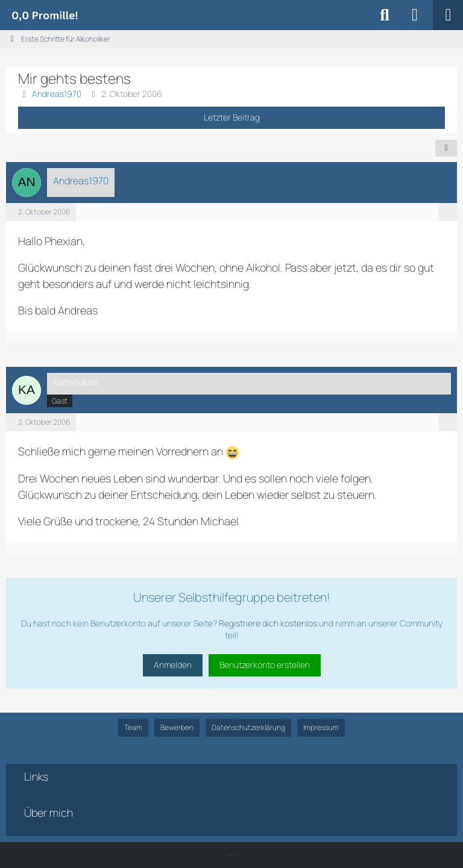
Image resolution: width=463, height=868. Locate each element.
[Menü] (448, 15)
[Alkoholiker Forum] (45, 15)
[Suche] (385, 15)
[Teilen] (446, 148)
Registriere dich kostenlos (268, 623)
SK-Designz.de (231, 856)
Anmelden (173, 665)
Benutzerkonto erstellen (265, 665)
